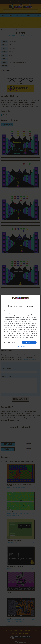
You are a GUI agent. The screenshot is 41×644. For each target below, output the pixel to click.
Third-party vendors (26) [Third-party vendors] (22, 323)
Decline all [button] (12, 342)
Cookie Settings (23, 337)
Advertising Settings (16, 335)
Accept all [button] (29, 342)
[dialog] (20, 322)
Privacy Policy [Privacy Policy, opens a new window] (33, 337)
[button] (20, 347)
